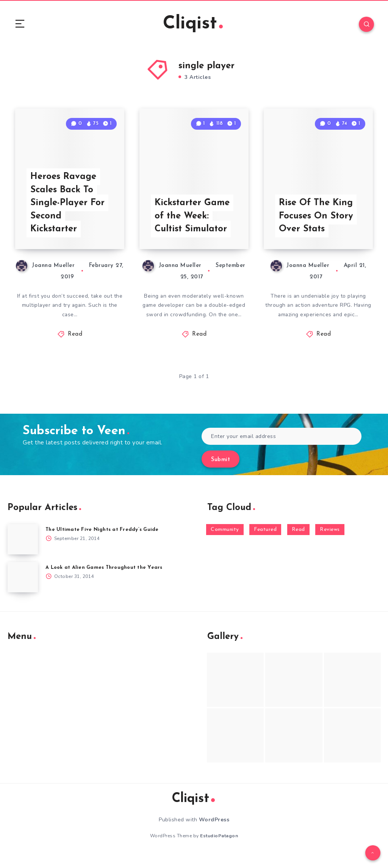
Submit (221, 472)
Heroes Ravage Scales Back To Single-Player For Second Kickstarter (68, 215)
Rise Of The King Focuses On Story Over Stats (316, 228)
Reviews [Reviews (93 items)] (330, 542)
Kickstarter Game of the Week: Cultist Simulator (193, 228)
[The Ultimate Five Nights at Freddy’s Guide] (23, 552)
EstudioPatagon (219, 849)
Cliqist (193, 24)
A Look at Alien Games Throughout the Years (104, 580)
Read (75, 347)
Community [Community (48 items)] (225, 542)
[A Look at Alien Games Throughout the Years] (23, 590)
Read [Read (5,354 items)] (298, 542)
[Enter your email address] (282, 449)
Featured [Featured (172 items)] (265, 542)
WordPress (214, 832)
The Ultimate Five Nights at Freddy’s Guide (102, 542)
